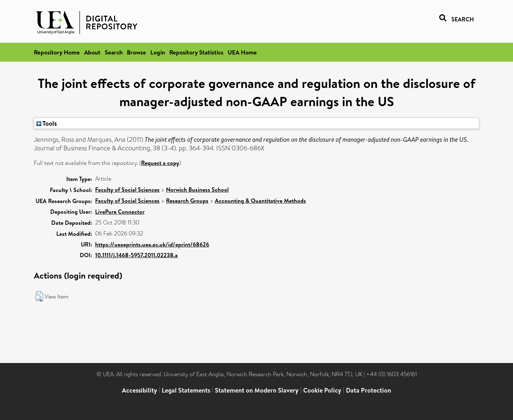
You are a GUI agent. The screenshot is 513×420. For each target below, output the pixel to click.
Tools (47, 123)
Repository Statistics (196, 52)
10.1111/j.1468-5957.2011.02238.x (136, 255)
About (92, 52)
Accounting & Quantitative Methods (260, 201)
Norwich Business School (197, 190)
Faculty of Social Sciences (127, 190)
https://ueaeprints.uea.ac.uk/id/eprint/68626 (152, 244)
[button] (39, 296)
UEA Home (242, 52)
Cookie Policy (322, 390)
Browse (136, 52)
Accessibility (139, 390)
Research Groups (187, 201)
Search (114, 52)
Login (158, 52)
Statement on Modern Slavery (257, 390)
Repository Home (57, 52)
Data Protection (369, 390)
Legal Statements (186, 390)
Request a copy (160, 163)
